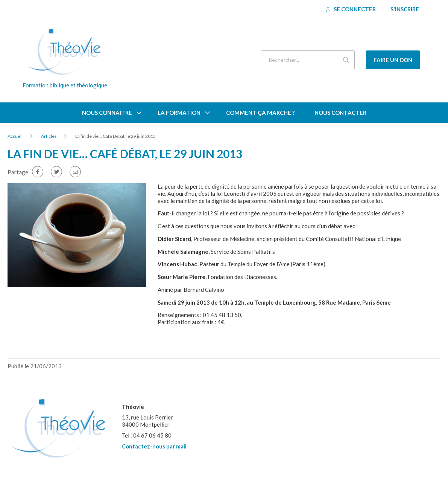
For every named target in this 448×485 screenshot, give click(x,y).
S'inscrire (405, 9)
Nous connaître (107, 113)
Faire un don (393, 60)
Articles (49, 136)
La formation (179, 113)
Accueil (15, 136)
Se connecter (351, 9)
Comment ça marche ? (260, 113)
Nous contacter (340, 113)
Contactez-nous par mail (154, 446)
